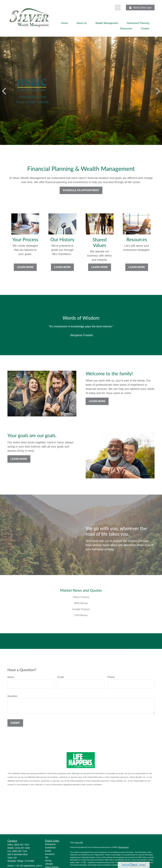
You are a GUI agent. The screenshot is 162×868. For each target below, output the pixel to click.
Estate (48, 851)
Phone (111, 677)
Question (12, 696)
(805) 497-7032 (22, 845)
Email (61, 677)
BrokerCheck (124, 847)
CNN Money (81, 615)
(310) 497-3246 (22, 848)
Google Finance (81, 609)
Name (11, 677)
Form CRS (79, 842)
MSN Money (81, 603)
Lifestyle (49, 864)
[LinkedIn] (118, 8)
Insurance (50, 854)
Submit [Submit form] (15, 723)
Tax (47, 857)
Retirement (50, 844)
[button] (65, 23)
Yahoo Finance (81, 597)
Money (48, 861)
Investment (50, 848)
